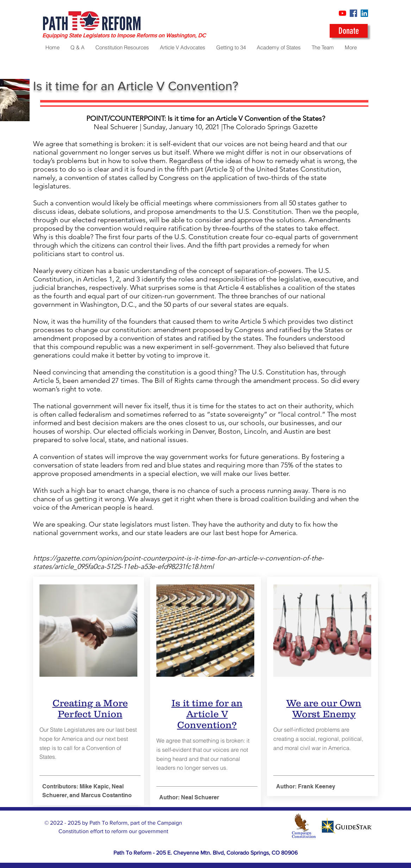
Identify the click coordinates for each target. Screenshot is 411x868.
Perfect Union (90, 714)
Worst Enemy (324, 714)
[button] (279, 48)
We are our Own (324, 703)
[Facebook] (353, 13)
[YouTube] (342, 13)
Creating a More (90, 703)
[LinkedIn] (364, 13)
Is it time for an (207, 703)
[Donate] (349, 31)
